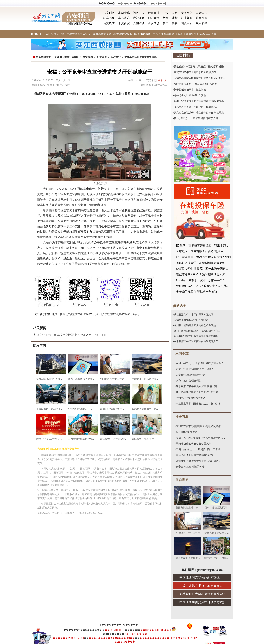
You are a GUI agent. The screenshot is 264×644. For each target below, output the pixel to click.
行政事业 (154, 13)
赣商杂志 (114, 34)
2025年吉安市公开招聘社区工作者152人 (196, 107)
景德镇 (168, 34)
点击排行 (183, 55)
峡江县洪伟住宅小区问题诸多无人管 (194, 315)
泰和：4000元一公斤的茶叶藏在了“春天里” (199, 363)
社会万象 (109, 18)
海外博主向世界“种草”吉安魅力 (191, 95)
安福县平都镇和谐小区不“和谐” (191, 320)
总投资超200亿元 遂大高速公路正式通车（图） (200, 67)
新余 (180, 34)
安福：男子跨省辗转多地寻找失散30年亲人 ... (201, 438)
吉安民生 (109, 23)
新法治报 (82, 34)
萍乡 (208, 34)
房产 (166, 23)
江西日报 (48, 34)
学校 (166, 13)
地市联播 (154, 18)
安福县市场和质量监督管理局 (140, 57)
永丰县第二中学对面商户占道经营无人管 (196, 341)
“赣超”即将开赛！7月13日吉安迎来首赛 (195, 84)
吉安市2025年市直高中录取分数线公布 (195, 72)
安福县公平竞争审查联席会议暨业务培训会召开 (64, 335)
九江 (161, 34)
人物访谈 (139, 23)
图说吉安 (187, 23)
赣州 (174, 34)
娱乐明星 (202, 23)
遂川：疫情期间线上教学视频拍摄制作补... (197, 331)
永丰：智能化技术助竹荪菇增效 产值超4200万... (200, 101)
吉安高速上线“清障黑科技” (191, 375)
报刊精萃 (135, 34)
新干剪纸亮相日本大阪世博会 (190, 90)
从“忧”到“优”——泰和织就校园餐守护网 (196, 118)
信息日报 (59, 34)
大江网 (92, 34)
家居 (175, 13)
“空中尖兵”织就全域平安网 (191, 398)
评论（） (162, 80)
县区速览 (124, 18)
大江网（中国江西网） (67, 57)
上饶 (186, 34)
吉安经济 (154, 23)
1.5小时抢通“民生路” (187, 432)
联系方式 (217, 602)
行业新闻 (187, 18)
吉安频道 (88, 57)
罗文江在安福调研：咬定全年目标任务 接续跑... (200, 113)
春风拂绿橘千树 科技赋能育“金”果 (195, 455)
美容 (175, 23)
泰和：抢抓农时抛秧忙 (188, 381)
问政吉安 (139, 13)
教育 (166, 18)
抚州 (197, 34)
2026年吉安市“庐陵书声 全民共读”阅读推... (199, 426)
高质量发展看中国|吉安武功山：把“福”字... (199, 404)
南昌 (155, 34)
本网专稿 (124, 13)
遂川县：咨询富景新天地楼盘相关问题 (195, 325)
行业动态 (102, 57)
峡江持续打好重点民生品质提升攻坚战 (197, 392)
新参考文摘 (102, 34)
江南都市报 (71, 34)
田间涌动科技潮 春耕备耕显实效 (194, 444)
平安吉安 (124, 23)
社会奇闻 (202, 18)
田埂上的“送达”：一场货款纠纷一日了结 (198, 449)
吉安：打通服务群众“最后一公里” (194, 369)
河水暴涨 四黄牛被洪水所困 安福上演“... (198, 386)
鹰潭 (213, 34)
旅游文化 (187, 13)
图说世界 (182, 480)
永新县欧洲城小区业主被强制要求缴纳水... (197, 336)
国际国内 (202, 13)
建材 (175, 18)
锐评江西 (139, 18)
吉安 (191, 34)
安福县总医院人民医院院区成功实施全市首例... (200, 78)
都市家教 (124, 34)
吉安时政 (109, 13)
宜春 (202, 34)
